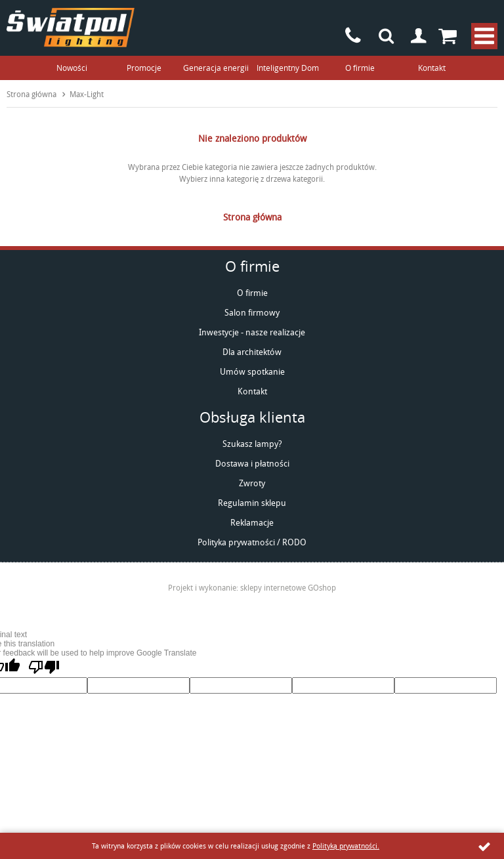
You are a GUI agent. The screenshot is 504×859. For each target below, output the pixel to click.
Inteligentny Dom (288, 68)
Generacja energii (216, 68)
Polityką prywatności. (346, 846)
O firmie (360, 68)
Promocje (144, 68)
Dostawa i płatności (252, 463)
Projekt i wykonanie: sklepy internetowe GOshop (252, 587)
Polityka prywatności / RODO (252, 542)
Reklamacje (252, 522)
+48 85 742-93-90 (353, 36)
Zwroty (252, 483)
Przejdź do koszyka (451, 36)
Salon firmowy (252, 312)
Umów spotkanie (252, 371)
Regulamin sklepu (252, 503)
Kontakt (432, 68)
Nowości (72, 68)
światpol (71, 28)
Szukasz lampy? (252, 444)
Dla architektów (252, 352)
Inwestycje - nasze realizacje (252, 332)
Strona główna (31, 94)
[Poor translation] (44, 667)
